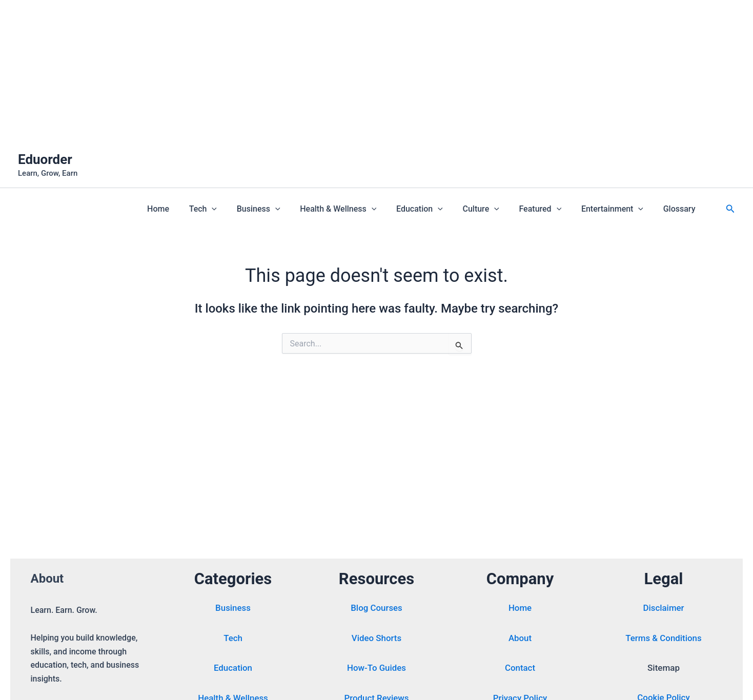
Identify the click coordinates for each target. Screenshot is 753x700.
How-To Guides (377, 669)
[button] (237, 209)
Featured (549, 209)
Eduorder (45, 159)
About (520, 640)
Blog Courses (376, 610)
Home (187, 209)
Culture (493, 209)
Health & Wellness (357, 209)
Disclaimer (664, 610)
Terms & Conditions (664, 640)
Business (281, 209)
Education (435, 209)
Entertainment (617, 209)
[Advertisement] (308, 72)
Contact (520, 669)
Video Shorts (376, 640)
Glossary (681, 209)
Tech (229, 209)
